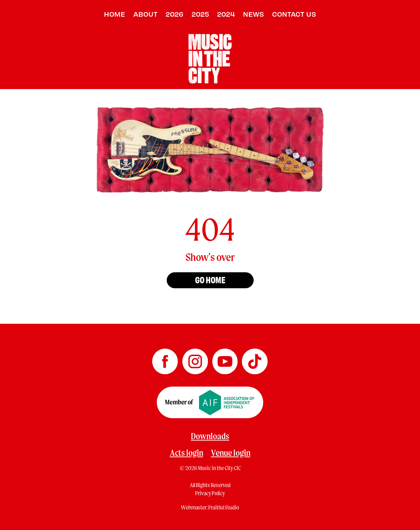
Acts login (187, 453)
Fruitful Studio (224, 507)
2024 (226, 14)
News (253, 14)
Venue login (231, 453)
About (145, 14)
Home (115, 14)
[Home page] (210, 58)
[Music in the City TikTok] (255, 359)
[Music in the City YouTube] (225, 359)
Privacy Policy (210, 493)
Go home (210, 279)
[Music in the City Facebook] (165, 359)
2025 (200, 14)
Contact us (294, 14)
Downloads (210, 436)
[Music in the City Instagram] (195, 359)
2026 (175, 14)
